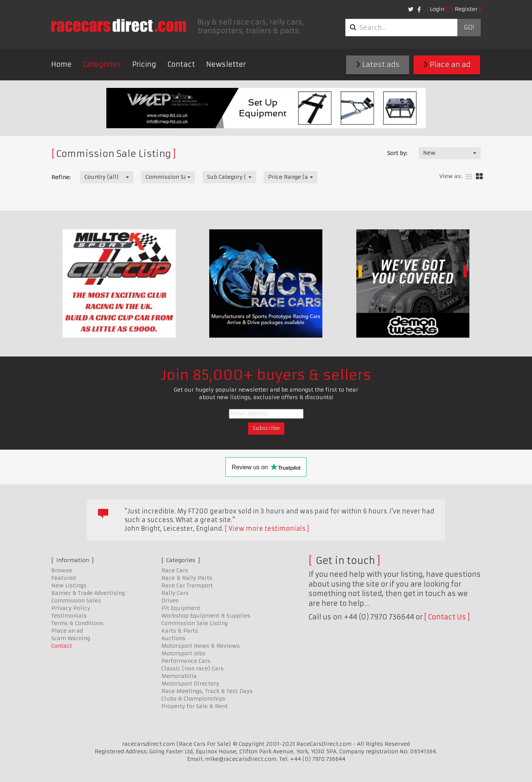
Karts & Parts (180, 631)
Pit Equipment (181, 608)
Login (437, 9)
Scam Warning (71, 638)
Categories (102, 64)
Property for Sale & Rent (195, 706)
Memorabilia (179, 676)
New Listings (69, 585)
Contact (181, 64)
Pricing (144, 64)
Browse (62, 570)
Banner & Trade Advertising (88, 593)
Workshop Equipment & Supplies (206, 616)
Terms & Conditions (77, 623)
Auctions (173, 638)
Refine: (61, 177)
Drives (170, 601)
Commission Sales (76, 601)
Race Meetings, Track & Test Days (207, 691)
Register (466, 9)
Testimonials (69, 616)
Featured (64, 578)
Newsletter (226, 64)
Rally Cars (175, 593)
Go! (469, 28)
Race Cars (175, 570)
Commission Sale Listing (195, 623)
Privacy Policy (71, 608)
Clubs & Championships (193, 699)
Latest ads (378, 65)
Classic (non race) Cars (192, 668)
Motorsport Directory (190, 684)
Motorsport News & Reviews (201, 646)
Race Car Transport (187, 585)
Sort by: (397, 153)
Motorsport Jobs (183, 653)
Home (61, 64)
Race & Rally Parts (187, 578)
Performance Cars (186, 661)
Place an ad (447, 65)
